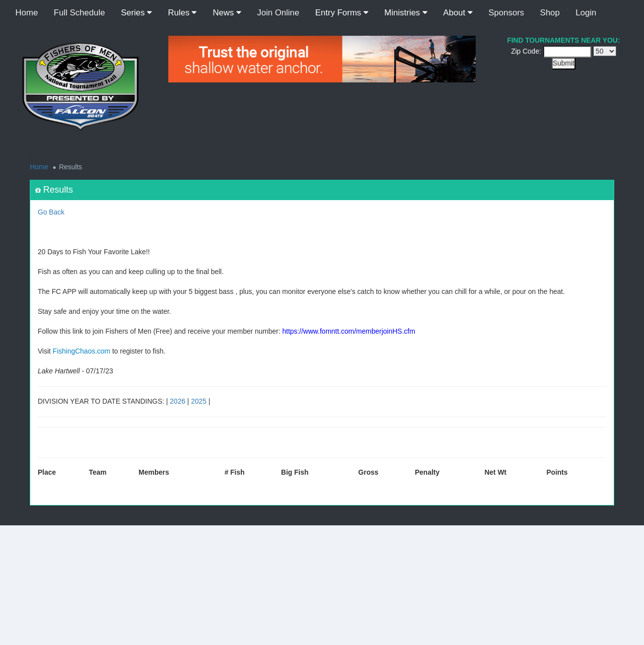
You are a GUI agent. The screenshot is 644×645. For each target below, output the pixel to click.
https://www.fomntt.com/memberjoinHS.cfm (349, 331)
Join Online (278, 13)
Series (136, 13)
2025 (199, 401)
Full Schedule (79, 13)
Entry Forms (342, 13)
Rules (182, 13)
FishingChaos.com (81, 351)
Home (27, 13)
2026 (178, 401)
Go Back (51, 212)
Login (586, 13)
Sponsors (506, 13)
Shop (550, 13)
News (227, 13)
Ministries (406, 13)
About (458, 13)
